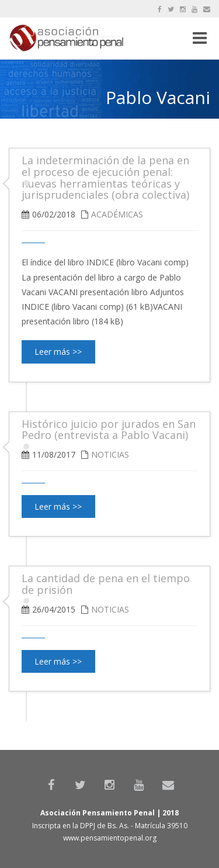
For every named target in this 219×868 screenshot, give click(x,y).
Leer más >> (58, 352)
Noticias (110, 454)
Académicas (117, 214)
